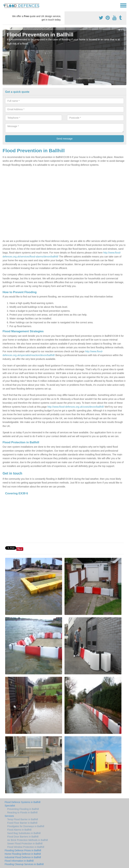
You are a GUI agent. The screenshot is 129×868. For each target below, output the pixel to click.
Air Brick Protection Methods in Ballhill (28, 840)
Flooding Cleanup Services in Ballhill (24, 864)
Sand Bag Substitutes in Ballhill (24, 833)
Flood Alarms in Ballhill (19, 830)
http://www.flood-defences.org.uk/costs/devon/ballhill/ (76, 407)
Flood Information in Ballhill (19, 861)
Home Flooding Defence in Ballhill (23, 854)
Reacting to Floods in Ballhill (22, 812)
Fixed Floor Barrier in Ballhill (22, 823)
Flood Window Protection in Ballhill (26, 847)
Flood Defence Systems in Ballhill (23, 802)
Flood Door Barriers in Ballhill (23, 837)
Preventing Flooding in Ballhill (23, 809)
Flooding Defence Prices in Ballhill (23, 850)
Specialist (10, 806)
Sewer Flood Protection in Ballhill (25, 844)
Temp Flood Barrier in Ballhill (23, 819)
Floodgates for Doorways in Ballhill (26, 826)
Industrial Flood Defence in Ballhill (23, 857)
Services (9, 816)
